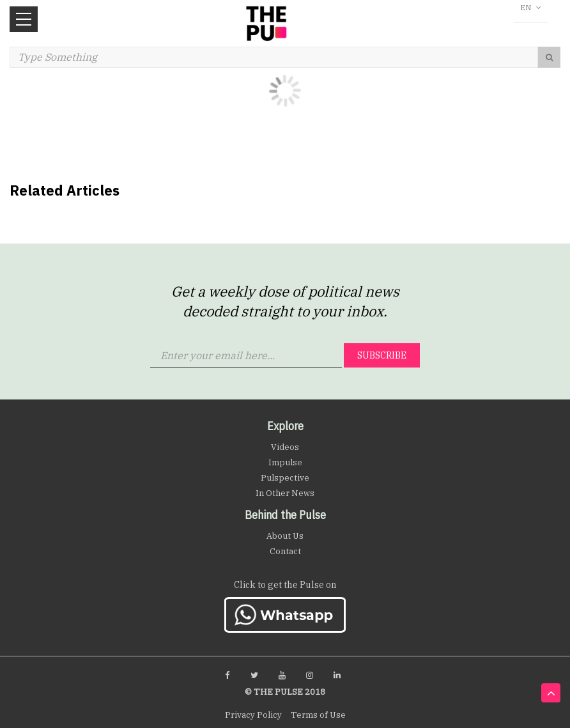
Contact (285, 551)
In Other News (285, 493)
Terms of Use (318, 715)
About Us (285, 536)
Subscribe (382, 355)
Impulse (285, 462)
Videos (285, 447)
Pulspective (285, 478)
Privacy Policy (253, 715)
